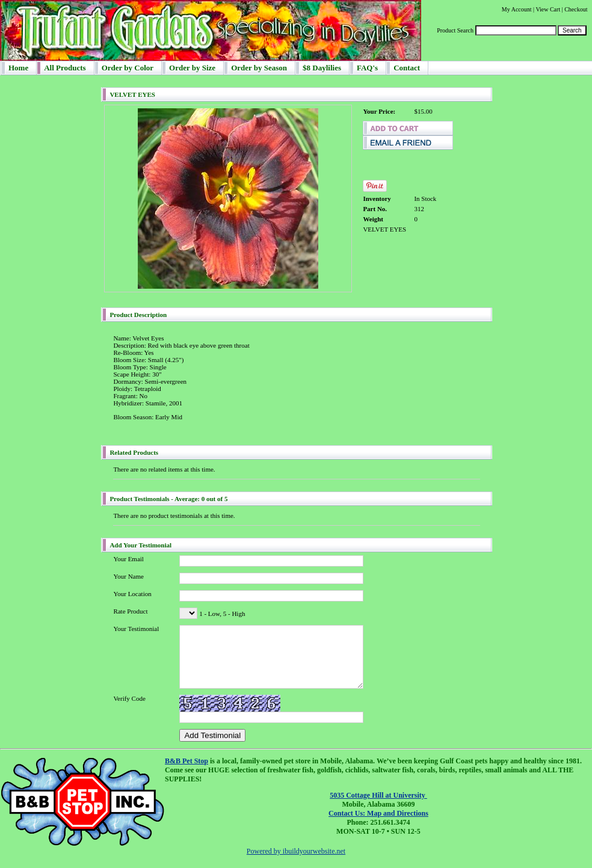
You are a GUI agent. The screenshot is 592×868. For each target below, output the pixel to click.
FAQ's (367, 68)
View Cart (548, 9)
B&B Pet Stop (187, 761)
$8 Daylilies (322, 68)
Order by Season (259, 68)
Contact (407, 68)
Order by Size (192, 68)
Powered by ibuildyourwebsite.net (296, 851)
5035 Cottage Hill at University (378, 795)
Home (18, 68)
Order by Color (128, 68)
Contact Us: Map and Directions (378, 813)
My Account (517, 9)
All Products (65, 68)
